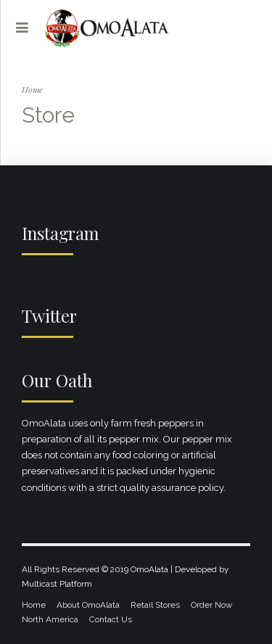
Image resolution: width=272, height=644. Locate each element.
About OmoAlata (88, 605)
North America (50, 619)
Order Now (212, 605)
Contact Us (111, 619)
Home (32, 89)
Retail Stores (155, 605)
